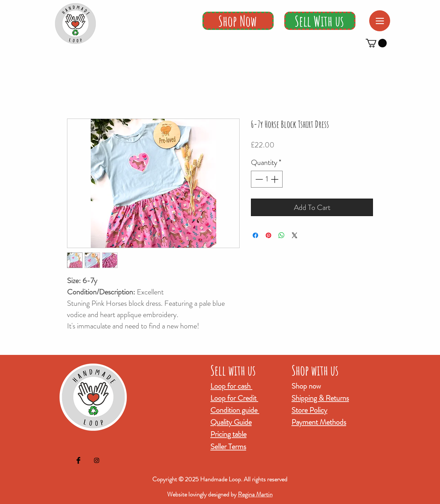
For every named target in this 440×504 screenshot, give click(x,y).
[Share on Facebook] (255, 235)
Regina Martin (255, 494)
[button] (376, 43)
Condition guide (235, 410)
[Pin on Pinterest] (268, 235)
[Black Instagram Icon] (97, 460)
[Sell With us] (320, 21)
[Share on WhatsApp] (282, 235)
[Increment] (275, 179)
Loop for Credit (234, 398)
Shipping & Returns (320, 398)
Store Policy (309, 410)
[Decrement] (258, 179)
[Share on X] (295, 235)
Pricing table (228, 434)
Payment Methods (319, 422)
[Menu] (380, 21)
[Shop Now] (238, 21)
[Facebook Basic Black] (78, 460)
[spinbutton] (267, 179)
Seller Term (227, 446)
